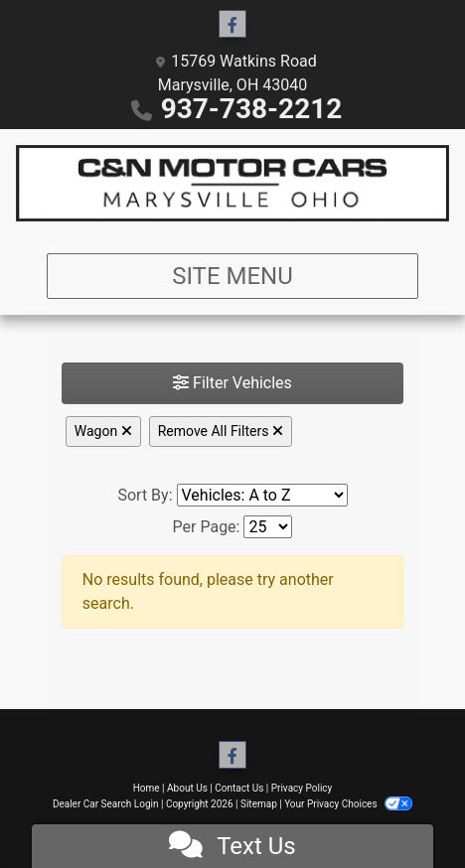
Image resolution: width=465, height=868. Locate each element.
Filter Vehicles (232, 383)
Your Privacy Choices (348, 804)
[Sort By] (262, 495)
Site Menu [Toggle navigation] (232, 276)
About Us (187, 788)
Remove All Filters (221, 431)
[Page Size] (268, 527)
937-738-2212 (252, 109)
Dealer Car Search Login (106, 804)
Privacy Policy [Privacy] (302, 788)
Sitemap (259, 804)
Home (147, 788)
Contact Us (239, 788)
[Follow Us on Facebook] (232, 25)
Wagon (103, 431)
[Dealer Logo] (232, 183)
